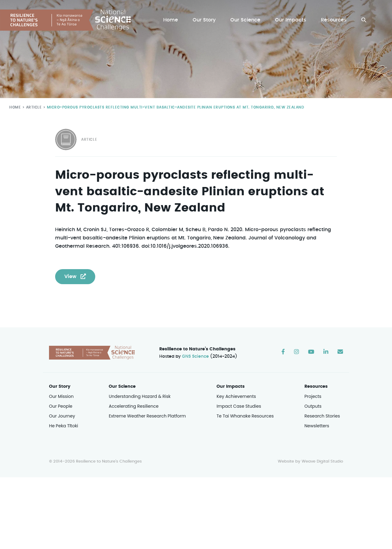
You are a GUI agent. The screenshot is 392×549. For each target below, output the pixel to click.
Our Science (246, 20)
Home (172, 20)
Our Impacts (291, 20)
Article (33, 107)
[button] (364, 20)
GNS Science (196, 356)
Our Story (206, 20)
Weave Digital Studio (322, 462)
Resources (334, 20)
